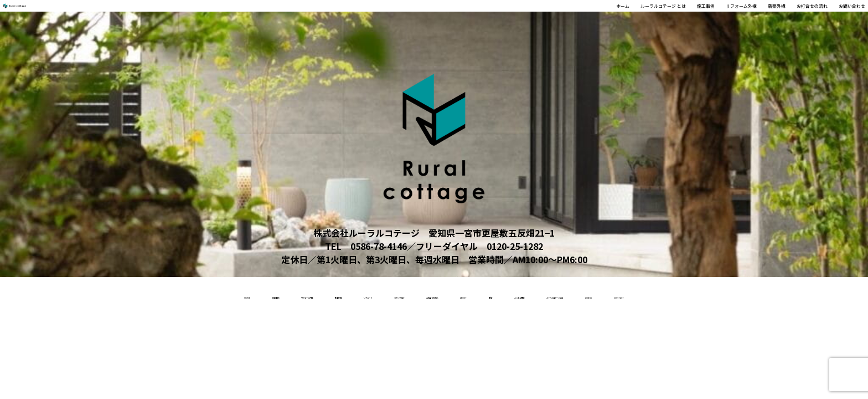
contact (837, 295)
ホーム (444, 17)
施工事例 (588, 17)
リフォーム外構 (648, 17)
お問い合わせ (836, 17)
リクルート (281, 295)
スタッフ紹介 (352, 295)
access (779, 295)
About (500, 295)
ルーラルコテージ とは (514, 17)
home (24, 295)
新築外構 (707, 17)
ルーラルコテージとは (696, 295)
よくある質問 (603, 295)
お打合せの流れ (767, 17)
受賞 (546, 295)
